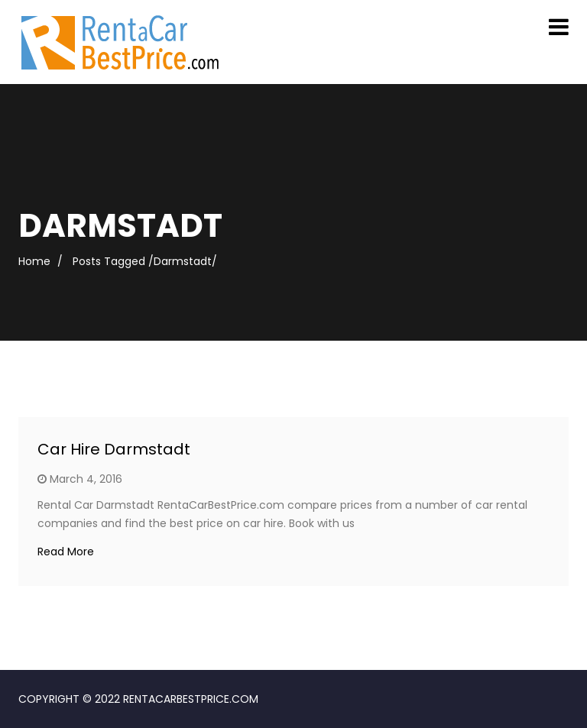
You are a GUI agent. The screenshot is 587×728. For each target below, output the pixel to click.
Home (34, 261)
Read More (66, 552)
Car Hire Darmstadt (114, 449)
